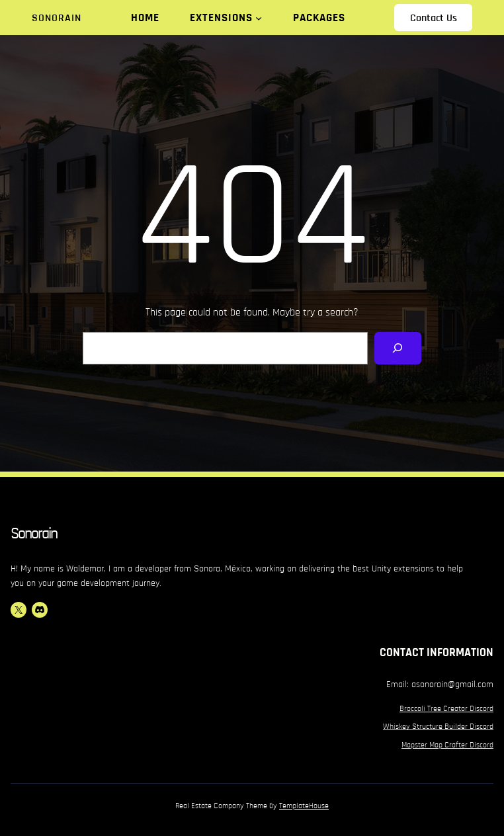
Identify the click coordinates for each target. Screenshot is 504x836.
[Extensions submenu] (259, 18)
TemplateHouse (304, 806)
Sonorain (57, 18)
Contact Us (434, 18)
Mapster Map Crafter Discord (447, 745)
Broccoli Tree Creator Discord (446, 708)
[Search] (398, 348)
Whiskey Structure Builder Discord (438, 726)
